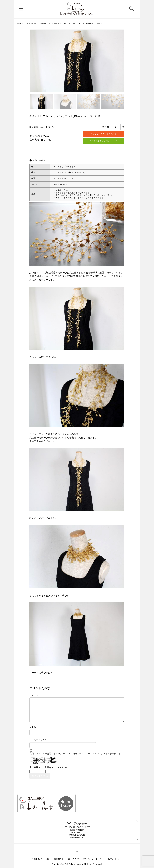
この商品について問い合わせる (104, 141)
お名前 (33, 727)
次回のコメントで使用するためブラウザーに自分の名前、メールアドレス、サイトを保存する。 (76, 754)
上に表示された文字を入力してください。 (50, 767)
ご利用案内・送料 (40, 859)
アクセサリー (45, 23)
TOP (80, 850)
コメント (34, 695)
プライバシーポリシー (93, 859)
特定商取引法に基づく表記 (66, 859)
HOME (20, 23)
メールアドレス (37, 740)
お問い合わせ (114, 859)
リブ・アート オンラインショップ (77, 7)
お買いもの (31, 23)
